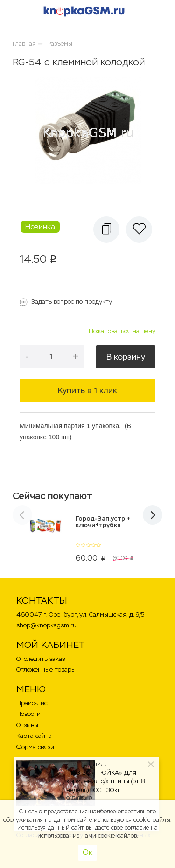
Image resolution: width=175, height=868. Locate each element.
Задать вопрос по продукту (72, 302)
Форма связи (35, 747)
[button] (106, 229)
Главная (24, 44)
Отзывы (27, 725)
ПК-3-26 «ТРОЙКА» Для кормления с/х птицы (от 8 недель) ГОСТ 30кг (106, 781)
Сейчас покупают (52, 496)
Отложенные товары (46, 670)
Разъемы (60, 44)
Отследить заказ (41, 659)
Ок (87, 852)
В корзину (126, 357)
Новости (28, 714)
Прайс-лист (33, 703)
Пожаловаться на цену (122, 331)
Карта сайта (34, 736)
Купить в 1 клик (87, 390)
